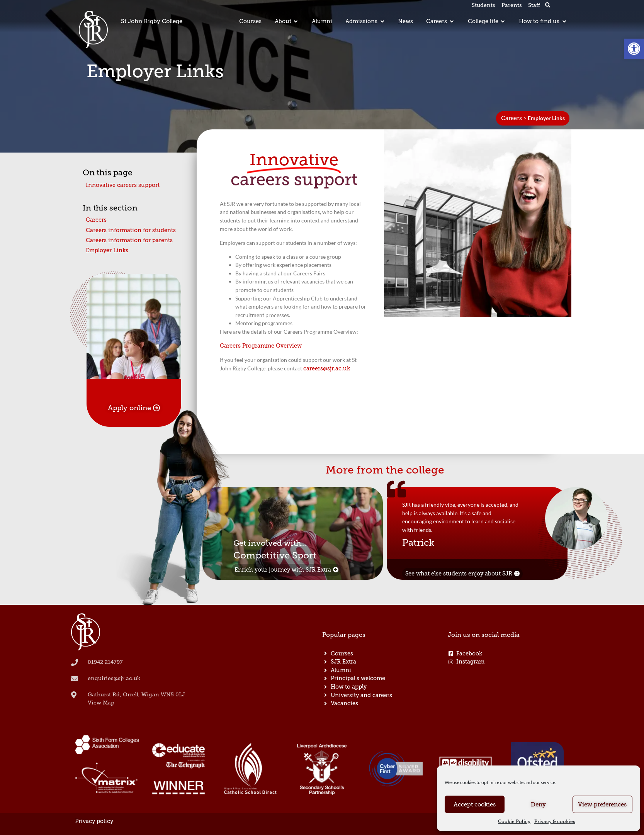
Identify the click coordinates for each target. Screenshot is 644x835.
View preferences (602, 804)
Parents (512, 5)
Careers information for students (131, 230)
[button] (634, 49)
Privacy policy (94, 821)
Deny (538, 804)
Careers (511, 118)
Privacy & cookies (555, 821)
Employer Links (107, 250)
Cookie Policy (514, 821)
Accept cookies (475, 804)
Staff (534, 5)
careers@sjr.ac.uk (327, 368)
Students (483, 5)
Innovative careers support (123, 185)
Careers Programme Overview (261, 346)
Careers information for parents (129, 240)
